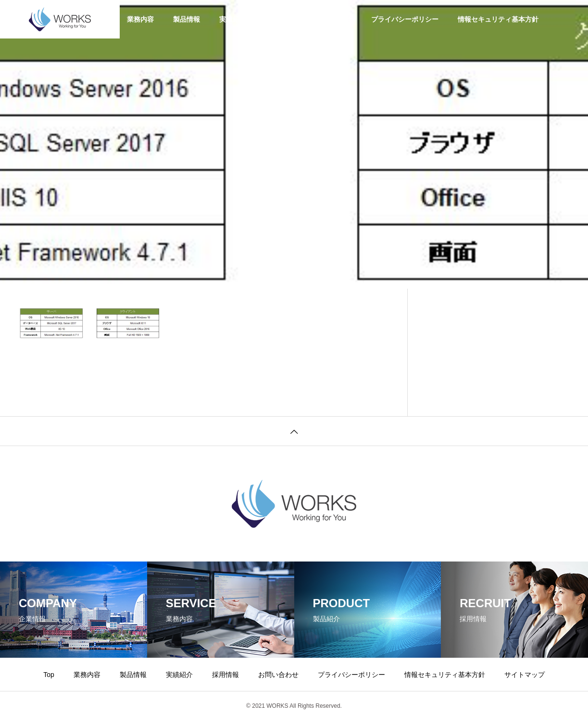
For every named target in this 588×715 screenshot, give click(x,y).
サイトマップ (525, 675)
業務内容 (140, 19)
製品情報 (187, 19)
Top (49, 675)
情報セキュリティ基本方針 (498, 19)
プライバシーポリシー (405, 19)
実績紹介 (233, 19)
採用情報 (279, 19)
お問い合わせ (332, 19)
